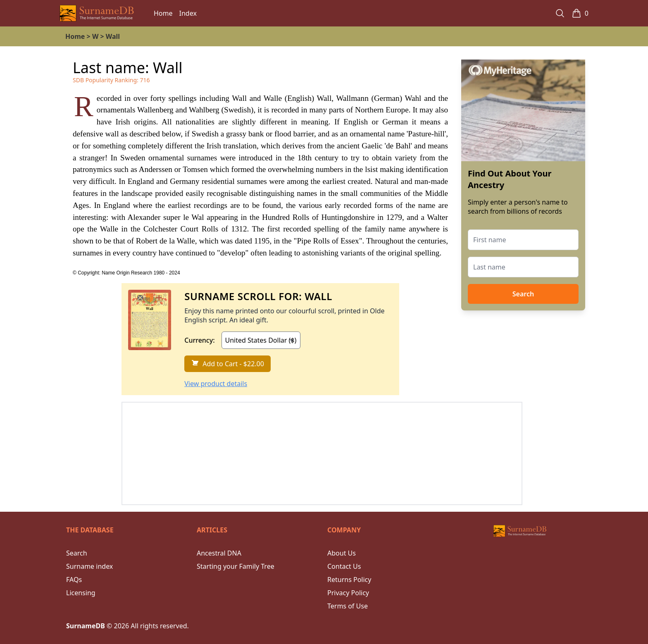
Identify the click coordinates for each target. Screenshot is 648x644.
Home (163, 13)
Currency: (199, 340)
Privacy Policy (348, 593)
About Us (342, 553)
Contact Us (344, 566)
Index (188, 13)
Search (523, 294)
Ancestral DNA (219, 553)
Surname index (89, 566)
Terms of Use (348, 606)
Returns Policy (349, 580)
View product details (216, 384)
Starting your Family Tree (236, 566)
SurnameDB (86, 626)
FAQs (74, 580)
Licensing (81, 593)
